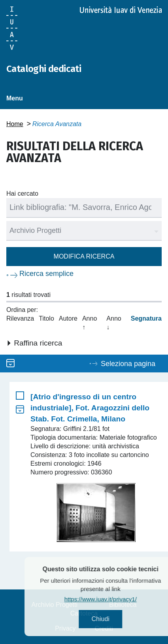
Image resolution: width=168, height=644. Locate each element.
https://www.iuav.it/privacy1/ (112, 599)
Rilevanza (20, 318)
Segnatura (146, 318)
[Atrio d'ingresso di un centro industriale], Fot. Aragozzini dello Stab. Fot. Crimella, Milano (90, 408)
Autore (68, 318)
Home (15, 124)
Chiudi (112, 619)
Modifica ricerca (84, 256)
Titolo (46, 318)
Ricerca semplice (46, 274)
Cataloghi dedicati (44, 69)
